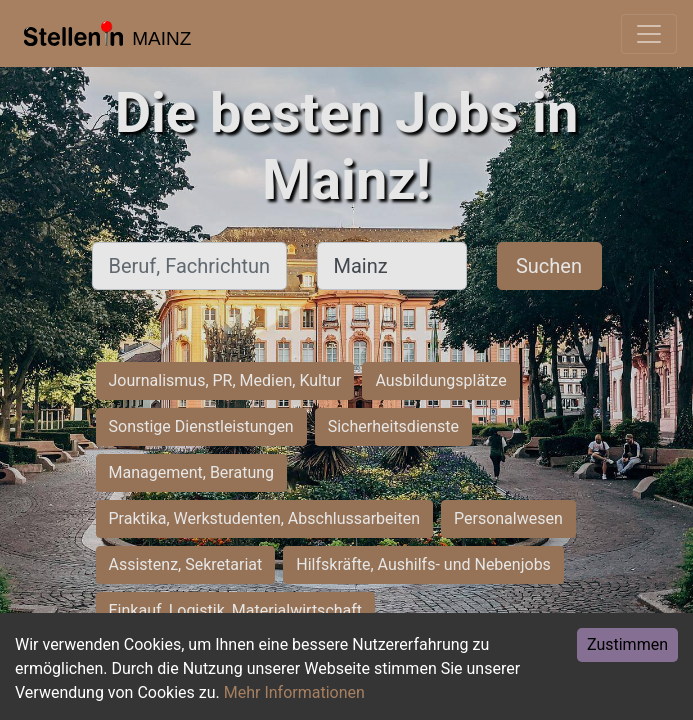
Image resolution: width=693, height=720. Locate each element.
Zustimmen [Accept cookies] (627, 644)
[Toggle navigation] (649, 34)
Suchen (549, 266)
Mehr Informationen (294, 692)
